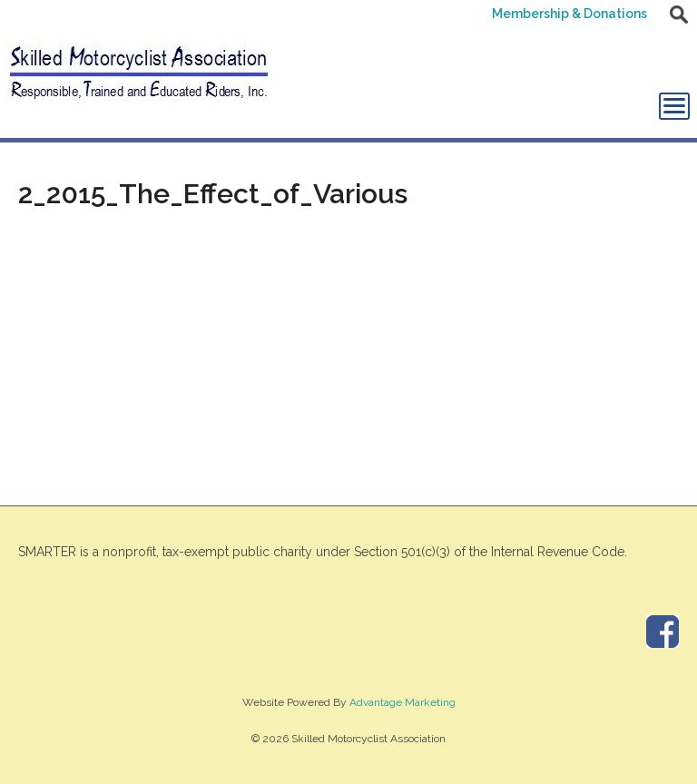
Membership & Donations (569, 14)
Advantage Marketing (402, 702)
